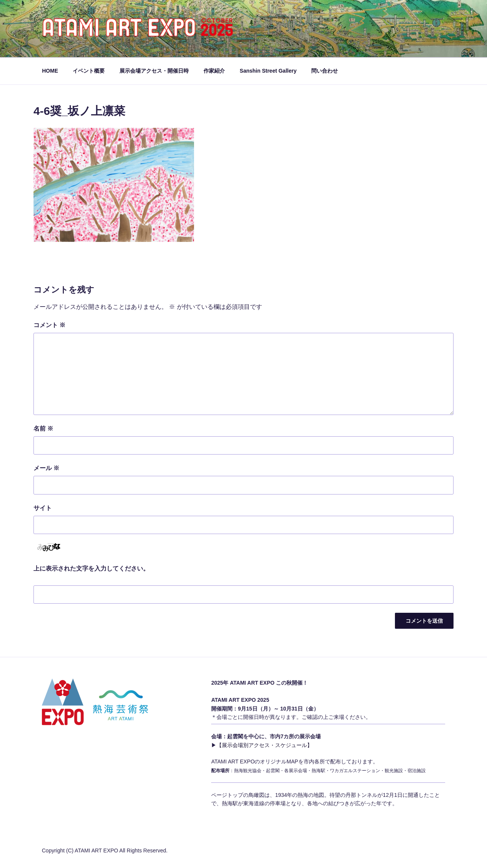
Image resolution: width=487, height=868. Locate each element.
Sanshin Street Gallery (268, 71)
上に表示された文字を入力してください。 (91, 568)
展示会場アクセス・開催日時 (154, 71)
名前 (43, 428)
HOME (50, 71)
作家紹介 (214, 71)
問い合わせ (325, 71)
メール (46, 468)
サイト (43, 508)
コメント (49, 325)
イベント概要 (89, 71)
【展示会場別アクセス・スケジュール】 (264, 745)
